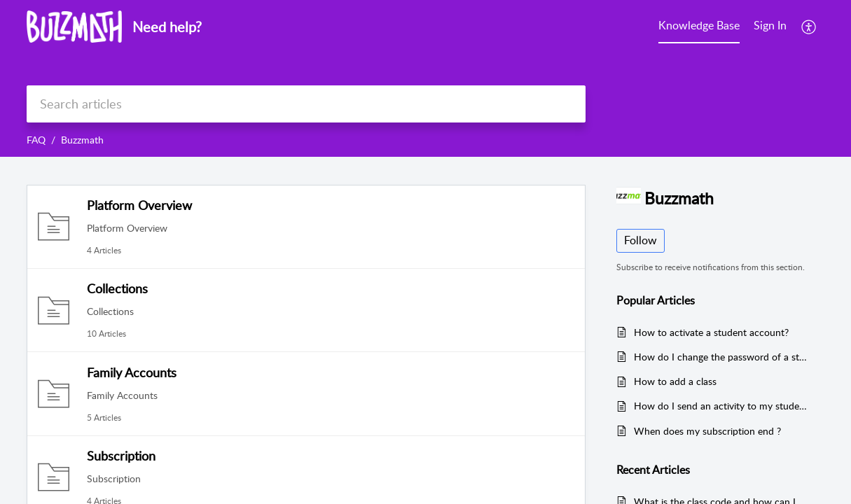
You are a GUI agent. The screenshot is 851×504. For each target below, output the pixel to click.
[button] (809, 27)
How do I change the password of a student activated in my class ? (722, 357)
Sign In (770, 25)
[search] (306, 104)
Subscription (121, 456)
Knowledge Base (699, 25)
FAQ (36, 140)
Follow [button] (641, 240)
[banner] (425, 78)
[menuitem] (699, 27)
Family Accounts (132, 372)
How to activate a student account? (711, 332)
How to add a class (675, 381)
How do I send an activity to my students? (722, 406)
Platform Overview (139, 205)
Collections (117, 288)
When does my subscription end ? (707, 431)
